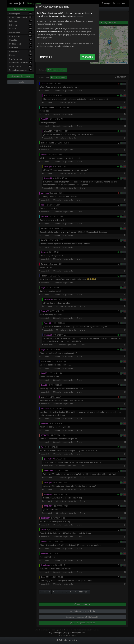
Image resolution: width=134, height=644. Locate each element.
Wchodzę (87, 57)
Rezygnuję (46, 57)
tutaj (58, 35)
